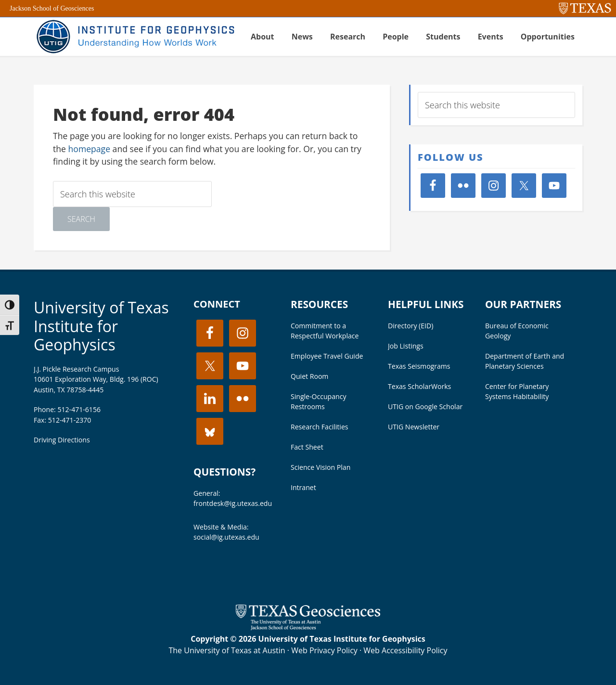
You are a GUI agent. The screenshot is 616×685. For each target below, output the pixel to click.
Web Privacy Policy (324, 650)
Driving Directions (62, 440)
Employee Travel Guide (327, 356)
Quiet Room (309, 376)
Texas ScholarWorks (419, 386)
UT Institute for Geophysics (135, 37)
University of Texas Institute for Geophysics (101, 326)
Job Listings (406, 346)
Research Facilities (320, 427)
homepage (90, 149)
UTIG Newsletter (414, 427)
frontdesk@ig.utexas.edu (233, 503)
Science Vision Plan (321, 467)
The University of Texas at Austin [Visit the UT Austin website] (227, 650)
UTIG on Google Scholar (425, 407)
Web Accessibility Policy (405, 650)
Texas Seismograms (419, 366)
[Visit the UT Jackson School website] (308, 627)
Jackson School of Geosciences (52, 8)
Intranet (303, 487)
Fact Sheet (307, 447)
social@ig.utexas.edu (226, 537)
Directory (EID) (411, 326)
